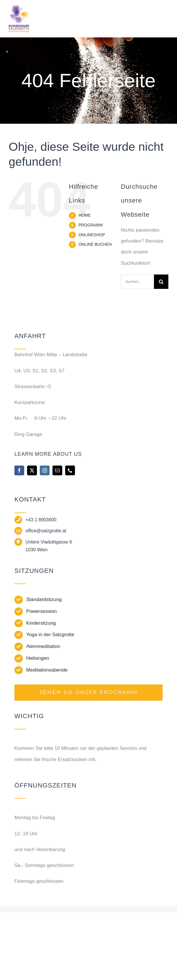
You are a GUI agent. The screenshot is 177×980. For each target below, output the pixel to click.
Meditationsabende (47, 670)
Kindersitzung (41, 623)
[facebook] (19, 470)
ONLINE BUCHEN (95, 244)
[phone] (70, 470)
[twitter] (32, 470)
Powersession (42, 611)
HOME (84, 215)
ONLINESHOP (92, 235)
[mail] (57, 470)
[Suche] (161, 282)
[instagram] (45, 470)
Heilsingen (38, 658)
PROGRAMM (91, 225)
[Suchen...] (137, 282)
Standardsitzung (44, 599)
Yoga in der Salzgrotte (50, 635)
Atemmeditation (43, 646)
